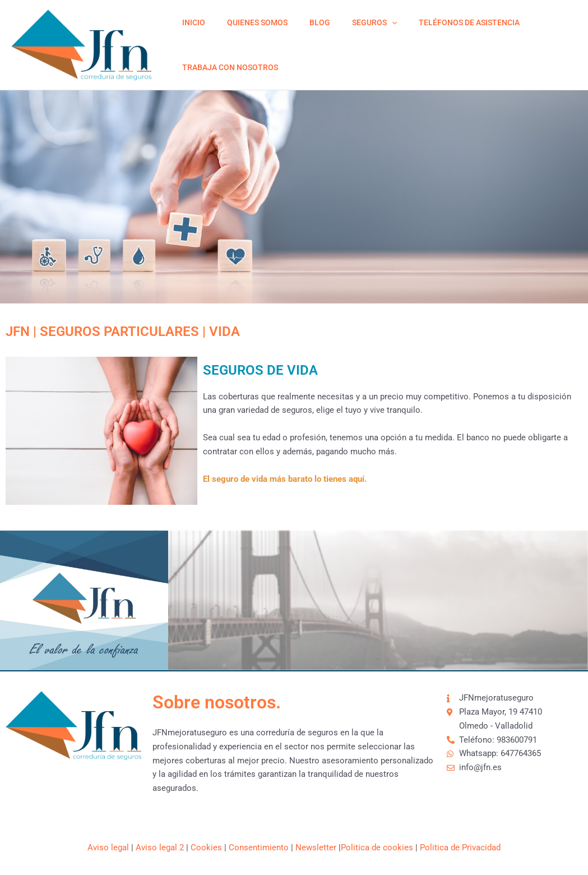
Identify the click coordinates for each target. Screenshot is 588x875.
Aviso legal (108, 848)
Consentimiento (259, 848)
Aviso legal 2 (160, 848)
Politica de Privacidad (460, 848)
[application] (370, 22)
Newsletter (316, 848)
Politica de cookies (377, 848)
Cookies (206, 848)
